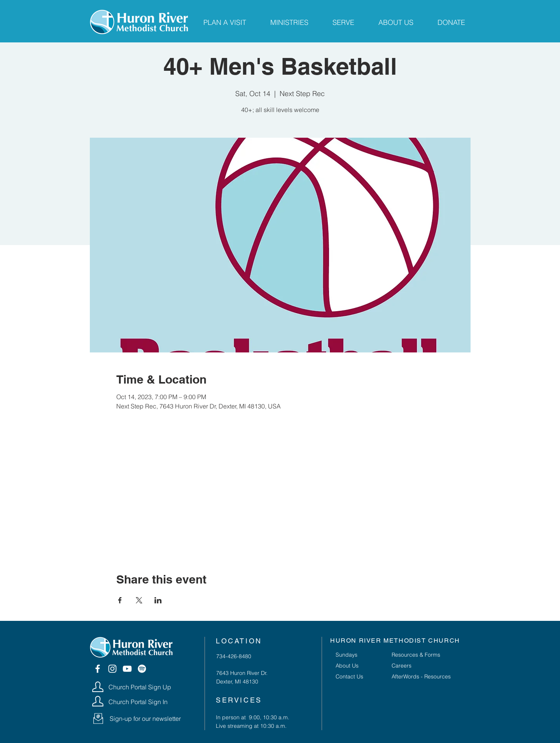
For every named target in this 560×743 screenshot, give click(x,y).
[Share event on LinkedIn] (158, 600)
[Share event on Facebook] (120, 600)
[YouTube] (127, 669)
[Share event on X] (139, 600)
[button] (98, 718)
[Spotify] (142, 669)
